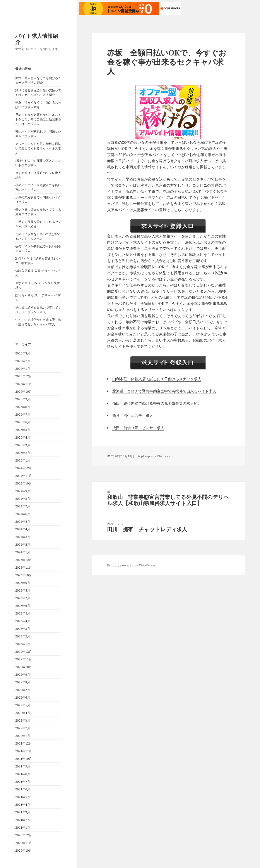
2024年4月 (23, 529)
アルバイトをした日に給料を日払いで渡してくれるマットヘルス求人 (38, 148)
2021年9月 (23, 766)
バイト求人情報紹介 (37, 39)
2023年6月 (23, 606)
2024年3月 (23, 537)
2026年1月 (23, 369)
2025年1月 (23, 460)
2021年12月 (24, 743)
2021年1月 (23, 827)
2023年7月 (23, 598)
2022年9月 (23, 674)
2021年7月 (23, 782)
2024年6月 (23, 514)
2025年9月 (23, 399)
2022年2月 (23, 728)
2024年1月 (23, 552)
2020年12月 (24, 835)
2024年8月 (23, 499)
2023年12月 (24, 560)
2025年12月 (24, 376)
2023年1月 (23, 644)
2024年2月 (23, 544)
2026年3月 (23, 353)
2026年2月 (23, 361)
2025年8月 (23, 407)
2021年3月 (23, 812)
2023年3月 (23, 629)
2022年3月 (23, 720)
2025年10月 (24, 391)
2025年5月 (23, 430)
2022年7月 (23, 690)
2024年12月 (24, 468)
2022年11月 (24, 659)
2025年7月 (23, 414)
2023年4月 (23, 621)
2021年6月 (23, 789)
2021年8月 (23, 774)
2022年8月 (23, 682)
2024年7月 (23, 506)
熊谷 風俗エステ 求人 (133, 416)
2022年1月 (23, 736)
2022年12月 (24, 652)
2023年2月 (23, 636)
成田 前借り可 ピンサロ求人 (138, 428)
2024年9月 (23, 491)
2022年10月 (24, 667)
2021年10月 (24, 759)
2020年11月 (24, 843)
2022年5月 (23, 705)
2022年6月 (23, 697)
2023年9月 (23, 583)
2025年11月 (24, 384)
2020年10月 (24, 850)
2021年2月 (23, 820)
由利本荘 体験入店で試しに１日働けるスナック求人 (157, 379)
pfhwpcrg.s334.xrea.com (158, 456)
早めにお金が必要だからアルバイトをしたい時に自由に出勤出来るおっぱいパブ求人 (38, 119)
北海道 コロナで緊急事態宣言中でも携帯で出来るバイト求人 (164, 391)
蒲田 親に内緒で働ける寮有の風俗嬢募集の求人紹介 (157, 403)
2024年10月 (24, 483)
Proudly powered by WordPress (131, 565)
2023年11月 (24, 567)
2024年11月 (24, 476)
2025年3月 (23, 445)
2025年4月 (23, 437)
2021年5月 (23, 797)
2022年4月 (23, 713)
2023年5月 (23, 613)
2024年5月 (23, 522)
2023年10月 (24, 575)
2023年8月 (23, 590)
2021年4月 (23, 805)
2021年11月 (24, 751)
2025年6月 (23, 422)
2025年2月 (23, 453)
